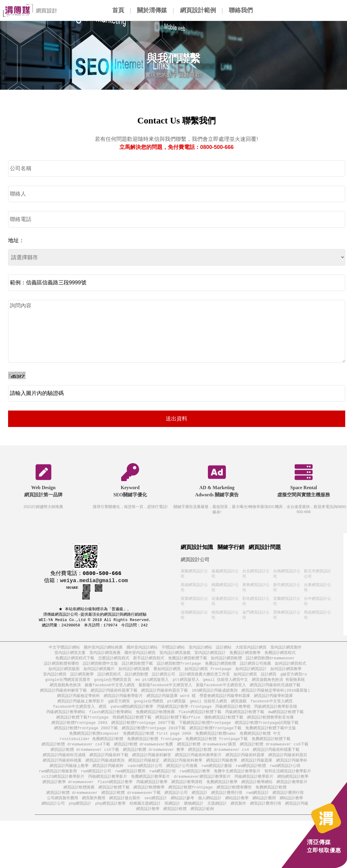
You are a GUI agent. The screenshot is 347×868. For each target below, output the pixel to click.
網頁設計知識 (197, 547)
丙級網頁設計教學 (152, 791)
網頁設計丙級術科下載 (109, 763)
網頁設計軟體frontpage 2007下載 (143, 729)
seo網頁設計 (155, 808)
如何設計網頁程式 (290, 666)
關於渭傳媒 (152, 10)
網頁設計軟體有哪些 (234, 797)
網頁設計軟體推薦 (79, 797)
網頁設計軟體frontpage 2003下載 (86, 734)
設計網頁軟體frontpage (179, 666)
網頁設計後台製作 (125, 808)
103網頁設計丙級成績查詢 (215, 695)
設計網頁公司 (164, 678)
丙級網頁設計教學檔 (233, 712)
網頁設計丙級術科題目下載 (165, 695)
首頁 (118, 10)
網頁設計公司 (195, 560)
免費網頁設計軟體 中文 (260, 740)
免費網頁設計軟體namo (216, 740)
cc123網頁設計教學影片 (63, 786)
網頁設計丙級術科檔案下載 (276, 757)
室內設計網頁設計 (210, 655)
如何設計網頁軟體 (226, 661)
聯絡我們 (241, 10)
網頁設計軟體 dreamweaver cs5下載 (85, 757)
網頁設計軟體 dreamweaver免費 (144, 752)
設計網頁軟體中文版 (100, 666)
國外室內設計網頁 (140, 655)
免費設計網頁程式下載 (75, 661)
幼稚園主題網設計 (145, 814)
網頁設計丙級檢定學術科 (79, 700)
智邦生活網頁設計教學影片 (288, 780)
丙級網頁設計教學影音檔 (276, 712)
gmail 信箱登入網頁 (208, 706)
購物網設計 (194, 814)
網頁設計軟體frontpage (191, 797)
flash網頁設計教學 (115, 791)
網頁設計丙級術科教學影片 (198, 763)
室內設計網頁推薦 (105, 655)
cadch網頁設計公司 (145, 774)
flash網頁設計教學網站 (111, 717)
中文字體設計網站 (64, 649)
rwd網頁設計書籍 (216, 774)
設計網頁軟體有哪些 (61, 666)
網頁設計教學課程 (187, 791)
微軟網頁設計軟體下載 (224, 723)
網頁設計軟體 (175, 820)
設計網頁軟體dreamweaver (270, 661)
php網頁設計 (80, 814)
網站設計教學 (237, 808)
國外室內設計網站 (142, 649)
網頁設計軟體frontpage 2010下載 (154, 734)
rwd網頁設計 (257, 803)
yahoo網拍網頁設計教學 (132, 712)
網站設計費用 (264, 808)
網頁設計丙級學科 (292, 769)
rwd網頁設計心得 (285, 774)
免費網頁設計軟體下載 (271, 746)
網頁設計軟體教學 (149, 797)
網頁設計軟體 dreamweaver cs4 (219, 757)
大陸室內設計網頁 (251, 649)
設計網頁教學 (82, 678)
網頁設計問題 (265, 547)
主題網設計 (217, 814)
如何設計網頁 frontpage (208, 672)
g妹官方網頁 (119, 706)
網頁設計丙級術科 (108, 774)
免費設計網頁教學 (245, 655)
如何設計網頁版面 (64, 672)
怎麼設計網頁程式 (114, 661)
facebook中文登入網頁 (271, 706)
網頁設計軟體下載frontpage (82, 723)
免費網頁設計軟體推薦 (155, 717)
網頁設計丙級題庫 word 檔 (171, 700)
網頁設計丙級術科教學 (183, 769)
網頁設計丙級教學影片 (123, 700)
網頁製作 (238, 814)
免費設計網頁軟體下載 (188, 661)
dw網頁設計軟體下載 (286, 717)
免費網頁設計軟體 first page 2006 (157, 740)
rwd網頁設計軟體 (251, 774)
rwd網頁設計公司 (96, 780)
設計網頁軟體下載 (137, 666)
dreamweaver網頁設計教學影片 (202, 786)
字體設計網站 (173, 649)
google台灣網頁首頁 (113, 683)
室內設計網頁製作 (286, 649)
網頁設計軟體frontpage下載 (215, 734)
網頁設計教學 (148, 820)
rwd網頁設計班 (162, 780)
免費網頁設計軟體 (271, 797)
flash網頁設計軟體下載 (200, 717)
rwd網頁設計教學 (195, 780)
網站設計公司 (53, 814)
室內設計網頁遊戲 (175, 655)
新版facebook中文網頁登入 (221, 689)
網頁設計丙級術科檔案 (62, 769)
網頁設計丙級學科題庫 (273, 700)
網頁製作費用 (94, 808)
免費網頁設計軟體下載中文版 (271, 734)
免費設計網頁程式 (280, 655)
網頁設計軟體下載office (178, 723)
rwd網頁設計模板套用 (58, 780)
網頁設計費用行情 (227, 803)
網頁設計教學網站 (257, 791)
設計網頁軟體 (136, 678)
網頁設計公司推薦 (182, 774)
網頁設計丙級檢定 (144, 769)
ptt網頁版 (176, 706)
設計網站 (224, 649)
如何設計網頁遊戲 (134, 672)
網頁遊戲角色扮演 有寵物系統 (278, 683)
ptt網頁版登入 (186, 683)
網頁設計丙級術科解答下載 (63, 695)
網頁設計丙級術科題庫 (245, 763)
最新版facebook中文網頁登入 (165, 689)
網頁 (103, 712)
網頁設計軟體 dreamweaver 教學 (154, 757)
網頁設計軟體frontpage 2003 (79, 729)
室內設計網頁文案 (70, 655)
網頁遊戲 (239, 706)
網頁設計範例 (198, 10)
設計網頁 (269, 678)
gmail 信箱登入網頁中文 (226, 683)
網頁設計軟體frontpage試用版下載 (267, 729)
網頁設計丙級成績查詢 (105, 769)
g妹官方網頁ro (293, 678)
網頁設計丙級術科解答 (152, 763)
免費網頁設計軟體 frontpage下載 (217, 746)
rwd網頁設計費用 (130, 780)
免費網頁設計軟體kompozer (94, 740)
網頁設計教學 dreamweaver (68, 791)
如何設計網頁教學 (286, 672)
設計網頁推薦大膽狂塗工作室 (204, 678)
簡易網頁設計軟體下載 (132, 723)
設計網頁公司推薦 (255, 666)
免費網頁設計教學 (222, 791)
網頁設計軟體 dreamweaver (72, 803)
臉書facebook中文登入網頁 (109, 689)
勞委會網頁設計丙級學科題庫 (225, 700)
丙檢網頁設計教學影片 (108, 786)
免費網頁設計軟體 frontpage (154, 746)
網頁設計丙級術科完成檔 (64, 763)
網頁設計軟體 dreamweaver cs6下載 (274, 752)
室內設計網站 (200, 649)
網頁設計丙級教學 (222, 769)
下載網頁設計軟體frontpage (205, 729)
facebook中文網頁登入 (74, 712)
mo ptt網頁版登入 (152, 683)
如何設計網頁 (245, 678)
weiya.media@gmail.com (94, 581)
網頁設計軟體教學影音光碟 (270, 723)
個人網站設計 (210, 808)
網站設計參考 (182, 808)
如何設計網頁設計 (251, 672)
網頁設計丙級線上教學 (69, 774)
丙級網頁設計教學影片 (254, 786)
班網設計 (172, 814)
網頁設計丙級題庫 (257, 769)
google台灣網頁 (149, 706)
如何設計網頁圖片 (99, 672)
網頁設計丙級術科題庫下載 (114, 695)
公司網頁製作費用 (63, 808)
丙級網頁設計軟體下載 (245, 717)
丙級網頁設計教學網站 (66, 717)
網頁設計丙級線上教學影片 (81, 706)
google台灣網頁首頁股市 (68, 683)
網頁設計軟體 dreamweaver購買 (207, 752)
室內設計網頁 (55, 678)
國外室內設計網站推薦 (103, 649)
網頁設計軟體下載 (114, 797)
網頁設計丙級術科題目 (288, 763)
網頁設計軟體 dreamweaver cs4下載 (76, 752)
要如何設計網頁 (167, 672)
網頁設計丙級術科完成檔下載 (275, 689)
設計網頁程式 (109, 678)
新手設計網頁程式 (149, 661)
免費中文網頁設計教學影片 (237, 780)
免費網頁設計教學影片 (150, 786)
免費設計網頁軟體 (220, 666)
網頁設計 (200, 803)
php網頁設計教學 (111, 814)
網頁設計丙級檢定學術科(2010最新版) (276, 695)
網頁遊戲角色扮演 (65, 689)
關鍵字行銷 (231, 547)
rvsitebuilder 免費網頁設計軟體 (91, 746)
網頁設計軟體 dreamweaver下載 (131, 803)
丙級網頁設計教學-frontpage (184, 712)
